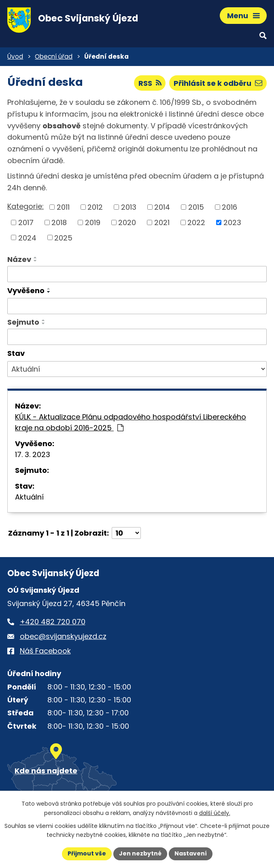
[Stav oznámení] (137, 369)
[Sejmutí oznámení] (137, 337)
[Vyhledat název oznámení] (137, 274)
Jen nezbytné (140, 853)
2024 (27, 237)
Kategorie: (25, 206)
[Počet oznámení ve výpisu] (126, 533)
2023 (232, 222)
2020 (127, 222)
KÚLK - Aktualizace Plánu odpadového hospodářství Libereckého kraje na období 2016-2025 (131, 422)
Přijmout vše (87, 853)
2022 (196, 222)
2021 (162, 222)
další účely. (215, 813)
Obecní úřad (54, 56)
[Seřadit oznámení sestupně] (36, 261)
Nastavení (191, 853)
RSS (150, 83)
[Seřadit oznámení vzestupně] (36, 257)
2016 (229, 207)
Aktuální (29, 497)
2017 (26, 222)
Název (19, 259)
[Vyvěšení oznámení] (137, 306)
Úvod (15, 56)
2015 (196, 207)
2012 (95, 207)
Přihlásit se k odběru (218, 83)
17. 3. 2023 (33, 454)
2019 (93, 222)
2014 (162, 207)
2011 (63, 207)
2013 (129, 207)
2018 (59, 222)
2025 (63, 237)
